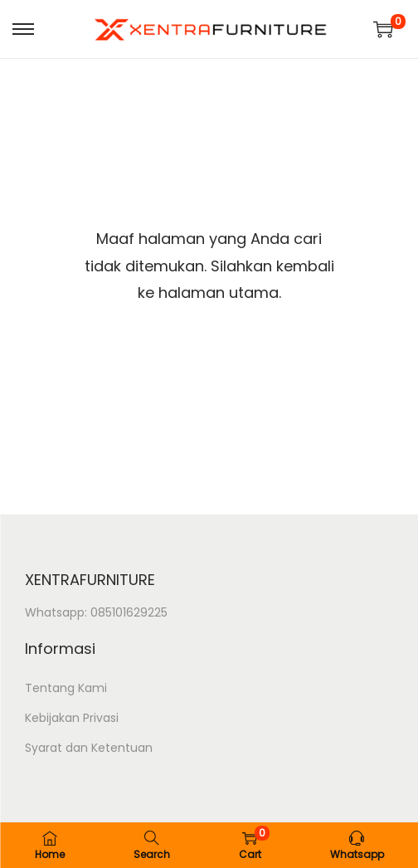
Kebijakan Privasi (72, 718)
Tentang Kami (66, 688)
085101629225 (129, 612)
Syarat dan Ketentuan (89, 748)
